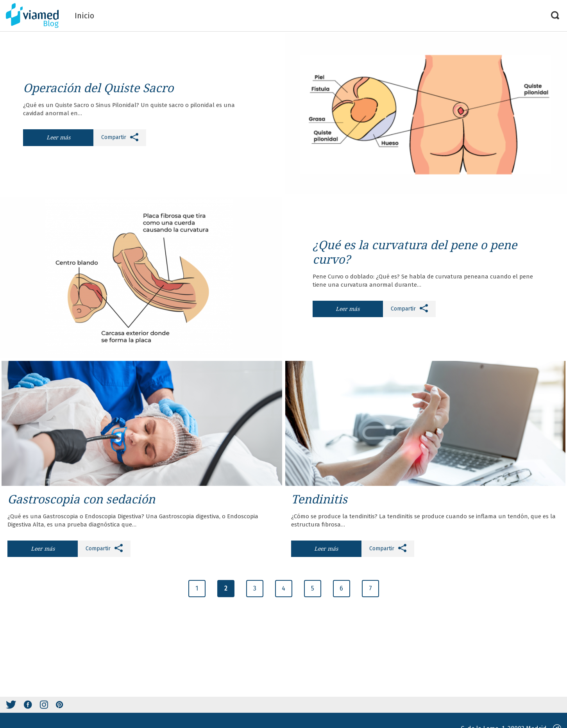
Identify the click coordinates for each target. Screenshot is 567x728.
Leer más (58, 137)
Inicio (84, 16)
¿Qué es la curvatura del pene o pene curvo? (415, 252)
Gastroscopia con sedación (81, 499)
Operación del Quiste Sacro (100, 88)
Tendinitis (319, 499)
